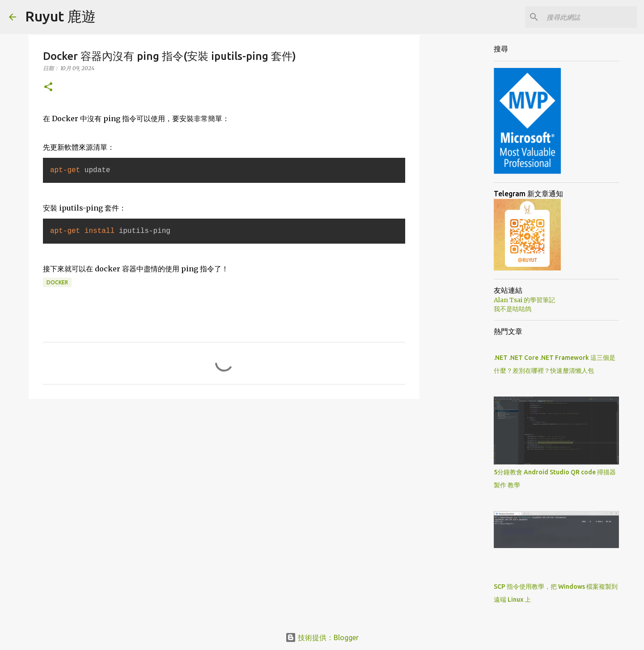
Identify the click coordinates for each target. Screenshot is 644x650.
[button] (48, 87)
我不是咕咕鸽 (513, 309)
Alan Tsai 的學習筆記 (524, 300)
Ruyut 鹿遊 (60, 16)
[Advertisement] (224, 475)
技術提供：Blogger (322, 637)
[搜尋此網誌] (590, 17)
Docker (57, 282)
